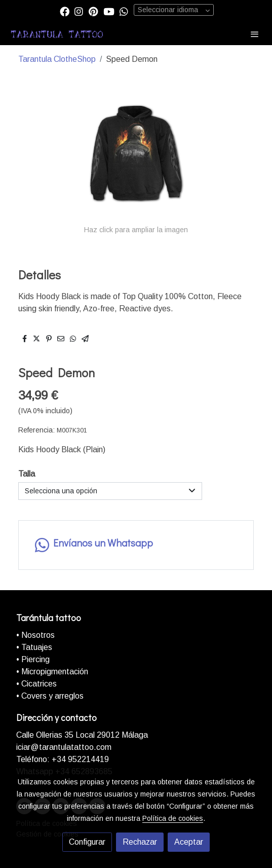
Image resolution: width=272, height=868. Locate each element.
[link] (57, 34)
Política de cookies (173, 818)
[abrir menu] (255, 34)
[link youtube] (109, 11)
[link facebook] (65, 11)
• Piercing (33, 659)
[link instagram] (79, 11)
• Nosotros (35, 635)
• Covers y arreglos (50, 696)
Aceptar (189, 842)
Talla (27, 474)
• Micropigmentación (52, 672)
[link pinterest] (93, 11)
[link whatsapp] (124, 11)
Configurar (87, 842)
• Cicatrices (36, 684)
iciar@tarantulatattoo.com (64, 747)
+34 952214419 (79, 759)
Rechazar (140, 842)
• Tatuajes (34, 647)
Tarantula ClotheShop (57, 59)
